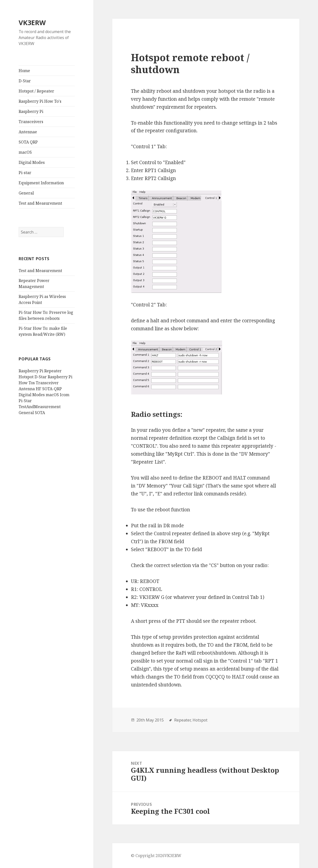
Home (24, 71)
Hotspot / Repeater (36, 91)
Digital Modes (32, 162)
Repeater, (183, 720)
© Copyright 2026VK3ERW (156, 856)
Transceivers (31, 122)
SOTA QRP (28, 142)
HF (39, 389)
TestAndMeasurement (40, 407)
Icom (65, 395)
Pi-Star (25, 401)
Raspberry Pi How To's (40, 101)
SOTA (40, 413)
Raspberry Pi (31, 111)
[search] (41, 232)
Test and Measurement (40, 203)
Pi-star (25, 173)
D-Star (25, 81)
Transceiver (47, 383)
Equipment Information (41, 183)
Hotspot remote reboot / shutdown (190, 63)
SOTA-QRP (52, 389)
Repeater (53, 371)
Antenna (27, 389)
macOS (25, 152)
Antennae (28, 132)
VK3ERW (32, 23)
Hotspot (26, 377)
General (26, 193)
